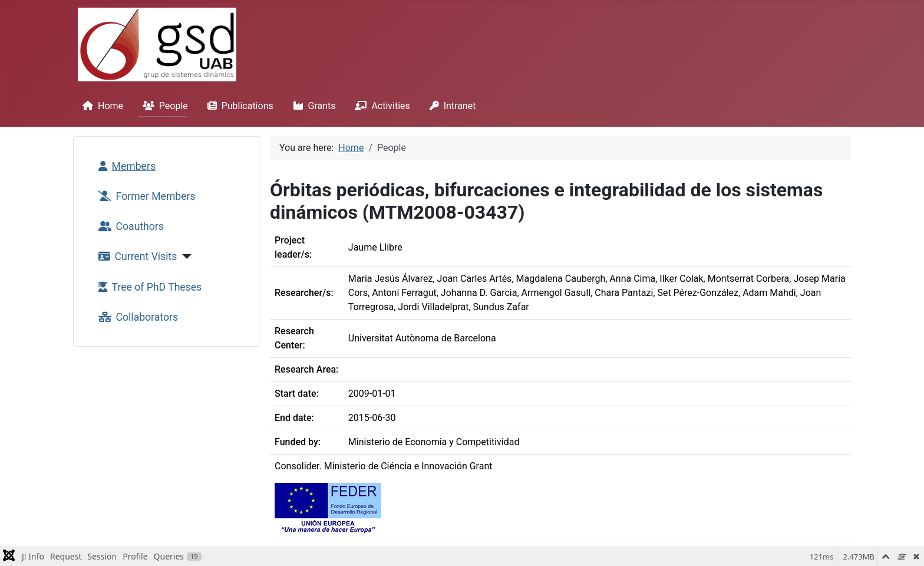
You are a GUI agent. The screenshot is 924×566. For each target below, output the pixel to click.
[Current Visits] (184, 256)
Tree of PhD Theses (148, 287)
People (163, 106)
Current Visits (136, 256)
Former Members (145, 196)
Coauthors (129, 226)
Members (125, 166)
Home (100, 106)
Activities (380, 106)
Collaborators (136, 317)
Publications (238, 106)
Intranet (451, 106)
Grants (312, 106)
